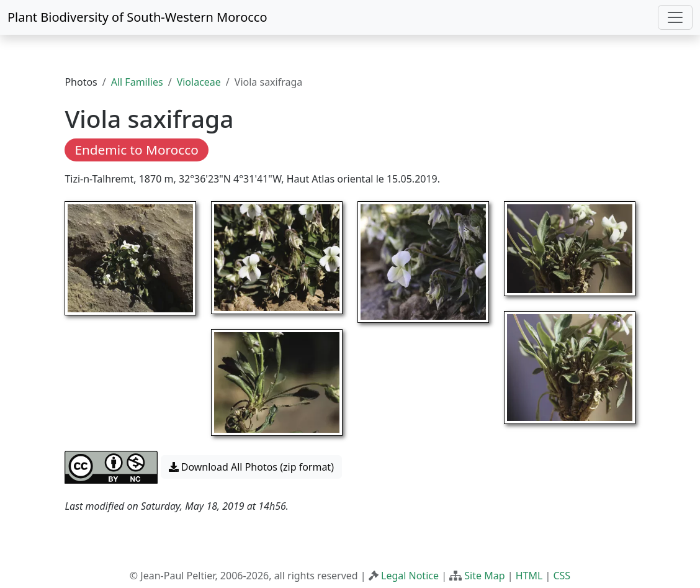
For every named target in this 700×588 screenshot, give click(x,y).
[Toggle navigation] (675, 17)
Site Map (484, 576)
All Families (137, 82)
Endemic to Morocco (136, 150)
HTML (529, 576)
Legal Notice (410, 576)
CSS (562, 576)
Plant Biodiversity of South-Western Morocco (137, 17)
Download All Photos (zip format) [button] (251, 467)
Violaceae (199, 82)
